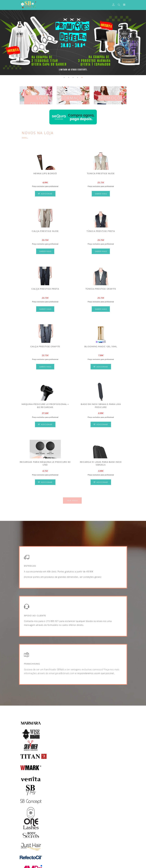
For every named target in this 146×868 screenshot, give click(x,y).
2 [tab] (69, 77)
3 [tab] (73, 77)
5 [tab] (82, 77)
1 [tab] (64, 77)
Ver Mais (72, 500)
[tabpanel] (73, 43)
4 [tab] (78, 77)
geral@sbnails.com (65, 673)
